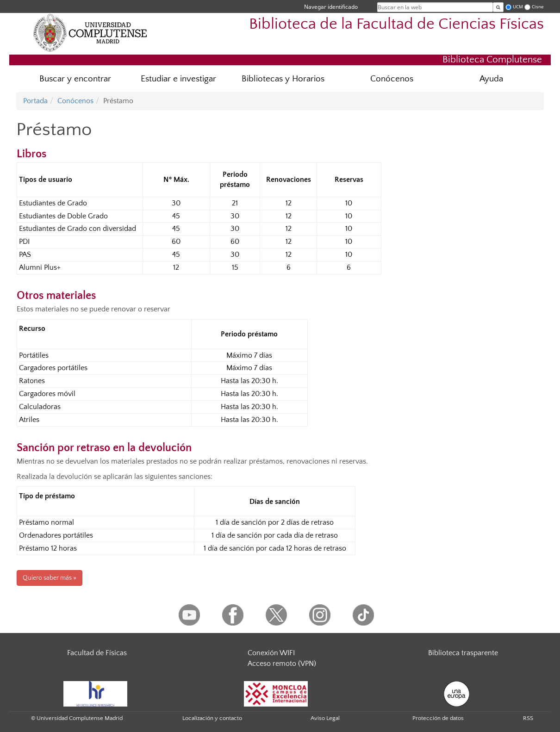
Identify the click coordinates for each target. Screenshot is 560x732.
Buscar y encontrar (75, 79)
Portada (35, 101)
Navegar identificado (331, 7)
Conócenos (392, 79)
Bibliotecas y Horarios (283, 79)
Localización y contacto (212, 718)
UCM (518, 7)
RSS (528, 718)
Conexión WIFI (271, 653)
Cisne (538, 7)
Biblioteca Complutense (492, 59)
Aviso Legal (325, 718)
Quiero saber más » (50, 578)
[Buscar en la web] (498, 7)
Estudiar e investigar (178, 79)
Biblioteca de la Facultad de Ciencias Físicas (396, 24)
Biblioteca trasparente (463, 653)
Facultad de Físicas (97, 653)
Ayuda (491, 79)
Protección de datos (438, 718)
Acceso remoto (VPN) (282, 664)
